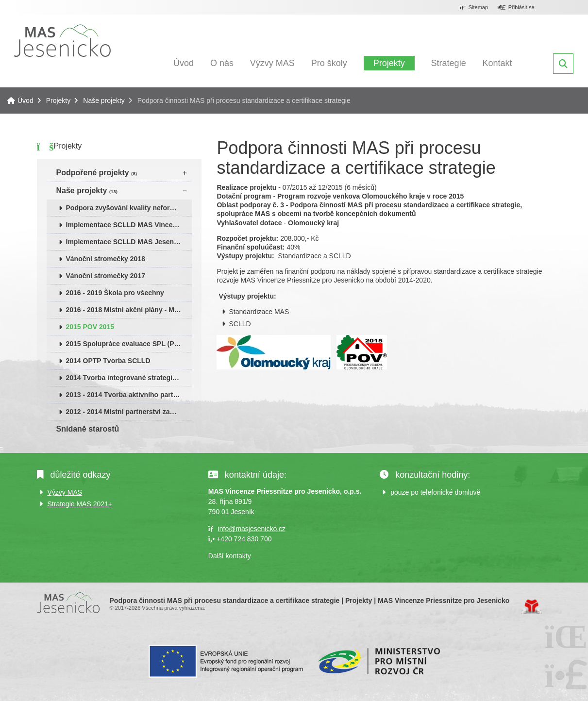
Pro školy (329, 63)
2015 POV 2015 (90, 327)
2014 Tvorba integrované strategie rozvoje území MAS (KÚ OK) (129, 378)
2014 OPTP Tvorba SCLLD (108, 361)
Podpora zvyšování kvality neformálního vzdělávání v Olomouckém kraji (129, 208)
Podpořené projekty (97, 173)
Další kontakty (230, 556)
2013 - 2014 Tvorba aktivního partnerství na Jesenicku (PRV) (129, 395)
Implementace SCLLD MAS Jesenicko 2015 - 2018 (129, 242)
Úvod (62, 41)
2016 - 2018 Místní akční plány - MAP (125, 310)
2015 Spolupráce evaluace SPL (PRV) (126, 344)
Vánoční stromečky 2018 (106, 259)
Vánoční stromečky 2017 (106, 276)
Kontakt (497, 63)
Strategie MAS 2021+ (80, 504)
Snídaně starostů (88, 429)
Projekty (389, 63)
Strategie (449, 63)
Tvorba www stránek (531, 607)
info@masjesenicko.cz (252, 529)
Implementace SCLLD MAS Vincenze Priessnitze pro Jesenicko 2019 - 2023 (129, 225)
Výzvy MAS (272, 63)
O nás (222, 63)
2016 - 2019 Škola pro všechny (115, 293)
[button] (516, 8)
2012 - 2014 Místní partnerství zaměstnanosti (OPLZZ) (129, 412)
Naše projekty (104, 100)
